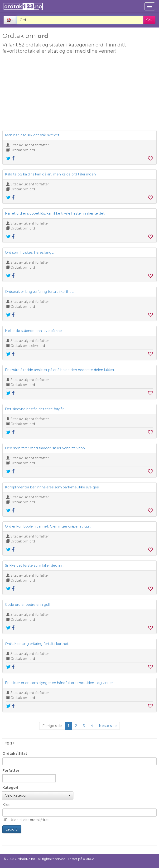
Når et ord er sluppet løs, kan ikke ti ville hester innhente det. (55, 213)
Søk (149, 20)
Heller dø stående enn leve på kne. (34, 331)
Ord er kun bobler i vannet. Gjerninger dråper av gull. (48, 526)
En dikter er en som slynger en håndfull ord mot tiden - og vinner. (59, 683)
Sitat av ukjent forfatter (30, 145)
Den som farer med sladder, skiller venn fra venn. (45, 448)
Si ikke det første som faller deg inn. (35, 565)
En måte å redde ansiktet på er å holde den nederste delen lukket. (60, 370)
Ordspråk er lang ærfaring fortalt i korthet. (39, 292)
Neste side (108, 726)
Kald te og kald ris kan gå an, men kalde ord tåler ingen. (51, 174)
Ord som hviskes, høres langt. (29, 253)
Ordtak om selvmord (28, 346)
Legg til (12, 829)
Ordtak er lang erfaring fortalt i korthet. (37, 644)
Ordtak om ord (23, 150)
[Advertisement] (79, 93)
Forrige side (52, 726)
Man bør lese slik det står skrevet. (33, 135)
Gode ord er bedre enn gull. (28, 605)
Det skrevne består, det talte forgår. (35, 409)
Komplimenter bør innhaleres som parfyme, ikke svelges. (52, 487)
